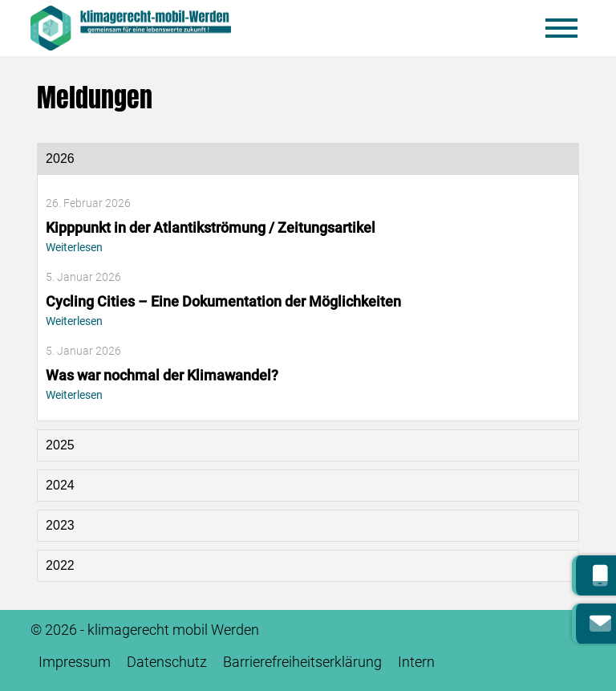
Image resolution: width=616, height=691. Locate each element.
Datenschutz (167, 662)
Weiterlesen (74, 248)
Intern (416, 662)
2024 (60, 485)
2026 (60, 159)
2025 (60, 445)
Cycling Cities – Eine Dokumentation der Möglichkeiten (223, 302)
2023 (60, 525)
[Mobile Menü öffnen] (561, 28)
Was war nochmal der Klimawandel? (162, 376)
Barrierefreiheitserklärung (302, 662)
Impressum (75, 662)
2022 (60, 565)
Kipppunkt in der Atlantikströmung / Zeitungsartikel (211, 228)
